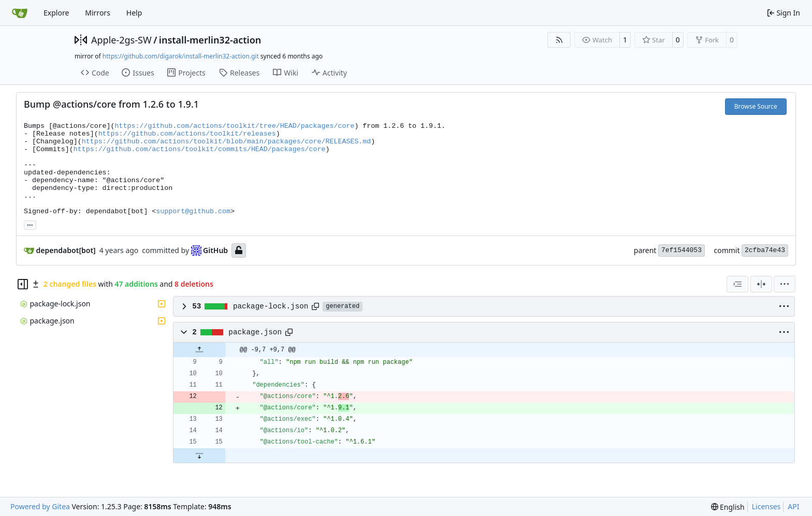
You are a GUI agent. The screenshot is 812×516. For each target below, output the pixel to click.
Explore (56, 13)
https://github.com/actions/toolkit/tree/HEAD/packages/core (235, 126)
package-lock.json (271, 306)
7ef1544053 (682, 250)
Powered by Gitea (40, 506)
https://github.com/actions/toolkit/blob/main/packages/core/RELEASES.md (227, 142)
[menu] (785, 284)
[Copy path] (315, 306)
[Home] (20, 13)
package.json (255, 332)
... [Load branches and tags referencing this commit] (30, 224)
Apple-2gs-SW (121, 40)
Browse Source (756, 106)
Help (134, 13)
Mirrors (98, 13)
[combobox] (737, 284)
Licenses (766, 506)
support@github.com (193, 211)
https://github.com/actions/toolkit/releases (187, 134)
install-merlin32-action (210, 40)
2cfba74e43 (765, 250)
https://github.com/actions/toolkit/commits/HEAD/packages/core (200, 149)
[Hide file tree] (23, 284)
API (793, 506)
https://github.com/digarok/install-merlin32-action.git (181, 56)
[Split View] (761, 284)
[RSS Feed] (559, 40)
